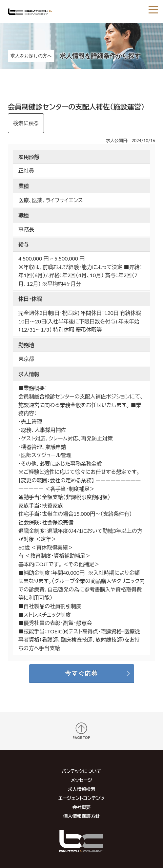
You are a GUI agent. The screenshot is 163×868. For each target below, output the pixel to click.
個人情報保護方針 (81, 816)
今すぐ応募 (81, 673)
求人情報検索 (81, 789)
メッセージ (81, 780)
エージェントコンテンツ (81, 798)
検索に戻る (26, 123)
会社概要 (81, 807)
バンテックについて (81, 771)
